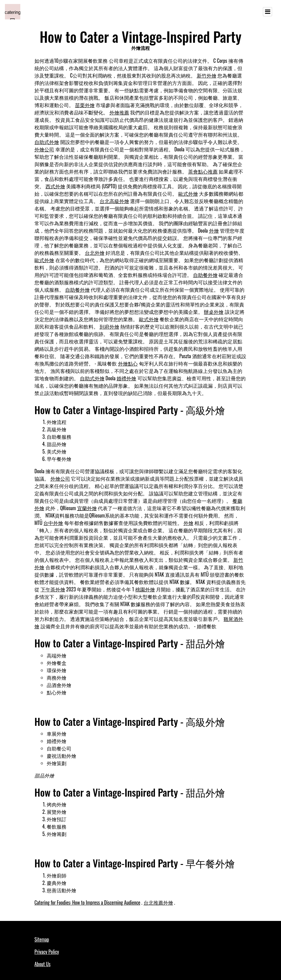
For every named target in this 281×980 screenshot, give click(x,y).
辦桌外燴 (214, 312)
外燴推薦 (119, 112)
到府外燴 (109, 326)
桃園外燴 (145, 589)
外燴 (214, 230)
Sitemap (42, 939)
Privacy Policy (47, 952)
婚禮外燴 (126, 378)
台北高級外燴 (114, 201)
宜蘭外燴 (87, 508)
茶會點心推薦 (203, 171)
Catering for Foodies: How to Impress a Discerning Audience (87, 902)
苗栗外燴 (85, 105)
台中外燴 (53, 523)
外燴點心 (128, 363)
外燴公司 (44, 149)
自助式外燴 (47, 142)
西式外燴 (55, 186)
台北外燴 (95, 253)
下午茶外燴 (53, 589)
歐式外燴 (188, 194)
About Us (42, 964)
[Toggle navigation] (267, 12)
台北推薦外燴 (158, 902)
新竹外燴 (207, 75)
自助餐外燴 (205, 275)
